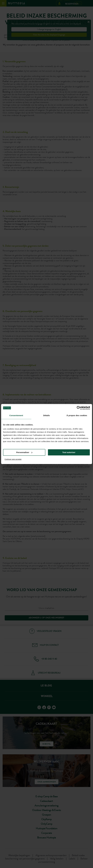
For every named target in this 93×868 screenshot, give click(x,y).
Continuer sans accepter (13, 459)
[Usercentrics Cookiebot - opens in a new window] (79, 408)
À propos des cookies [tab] (77, 415)
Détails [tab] (47, 415)
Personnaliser (24, 452)
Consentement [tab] (16, 415)
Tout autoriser (69, 452)
